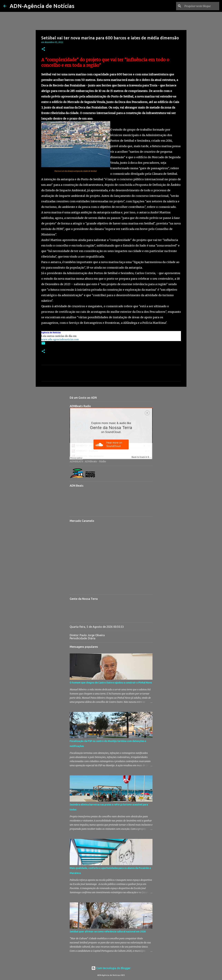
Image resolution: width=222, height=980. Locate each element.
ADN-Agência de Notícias (42, 6)
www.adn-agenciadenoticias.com (60, 339)
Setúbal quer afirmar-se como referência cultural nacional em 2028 (108, 932)
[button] (43, 49)
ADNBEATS (77, 461)
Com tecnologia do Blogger (111, 968)
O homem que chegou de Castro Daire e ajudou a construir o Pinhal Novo (111, 683)
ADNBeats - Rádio (95, 461)
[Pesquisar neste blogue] (201, 6)
